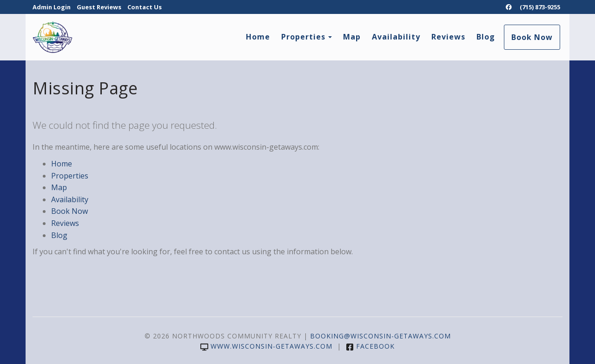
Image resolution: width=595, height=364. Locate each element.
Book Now (532, 37)
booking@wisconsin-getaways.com (380, 336)
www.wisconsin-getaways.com (266, 346)
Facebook (370, 346)
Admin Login (52, 7)
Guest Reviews (99, 7)
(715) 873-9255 (540, 7)
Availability (396, 37)
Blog (486, 37)
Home (258, 37)
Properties (303, 37)
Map (352, 37)
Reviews (448, 37)
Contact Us (145, 7)
